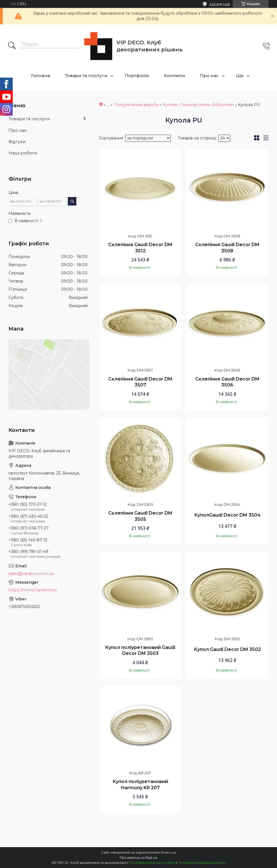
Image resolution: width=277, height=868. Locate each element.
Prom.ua (168, 852)
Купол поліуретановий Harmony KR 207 (140, 785)
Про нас (209, 76)
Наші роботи (23, 153)
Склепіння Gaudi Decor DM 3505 (140, 516)
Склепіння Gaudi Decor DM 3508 (227, 248)
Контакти (175, 76)
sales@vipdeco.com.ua (31, 574)
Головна (41, 76)
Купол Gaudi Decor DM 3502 (227, 649)
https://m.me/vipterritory (33, 590)
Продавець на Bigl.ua (138, 857)
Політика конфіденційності (202, 862)
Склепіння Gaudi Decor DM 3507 (140, 382)
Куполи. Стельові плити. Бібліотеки (198, 105)
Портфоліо (137, 76)
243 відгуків (220, 4)
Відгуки (17, 142)
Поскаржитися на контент (152, 862)
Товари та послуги (86, 76)
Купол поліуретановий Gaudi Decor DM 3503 (140, 651)
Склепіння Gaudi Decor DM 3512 (140, 248)
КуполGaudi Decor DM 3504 (227, 515)
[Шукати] (12, 46)
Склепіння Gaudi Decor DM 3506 (227, 382)
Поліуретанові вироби (136, 105)
